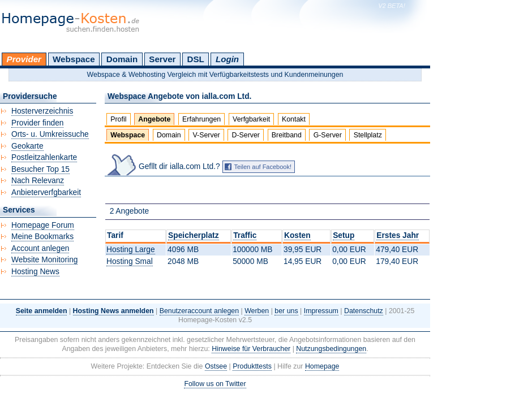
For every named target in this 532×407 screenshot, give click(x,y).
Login (227, 59)
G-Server (328, 135)
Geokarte (27, 146)
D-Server (246, 135)
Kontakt (294, 119)
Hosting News (35, 272)
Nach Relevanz (38, 181)
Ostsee (216, 366)
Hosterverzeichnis (42, 111)
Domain (122, 59)
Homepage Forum (43, 225)
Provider (24, 59)
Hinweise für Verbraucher (251, 349)
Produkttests (252, 366)
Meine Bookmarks (42, 237)
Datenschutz (364, 311)
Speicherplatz (193, 235)
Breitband (287, 135)
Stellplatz (368, 135)
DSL (196, 59)
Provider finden (37, 123)
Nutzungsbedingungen (331, 349)
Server (162, 59)
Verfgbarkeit (251, 119)
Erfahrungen (201, 119)
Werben (257, 311)
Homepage (322, 366)
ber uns (286, 311)
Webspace (74, 59)
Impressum (321, 311)
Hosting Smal (130, 261)
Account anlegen (40, 248)
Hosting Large (131, 250)
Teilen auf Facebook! (263, 167)
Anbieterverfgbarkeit (46, 192)
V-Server (207, 135)
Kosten (297, 235)
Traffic (245, 235)
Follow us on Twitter (215, 384)
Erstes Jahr (398, 235)
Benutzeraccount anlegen (199, 311)
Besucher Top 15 (40, 169)
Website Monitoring (44, 260)
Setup (344, 235)
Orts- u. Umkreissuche (50, 134)
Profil (118, 119)
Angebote (154, 119)
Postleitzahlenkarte (44, 157)
